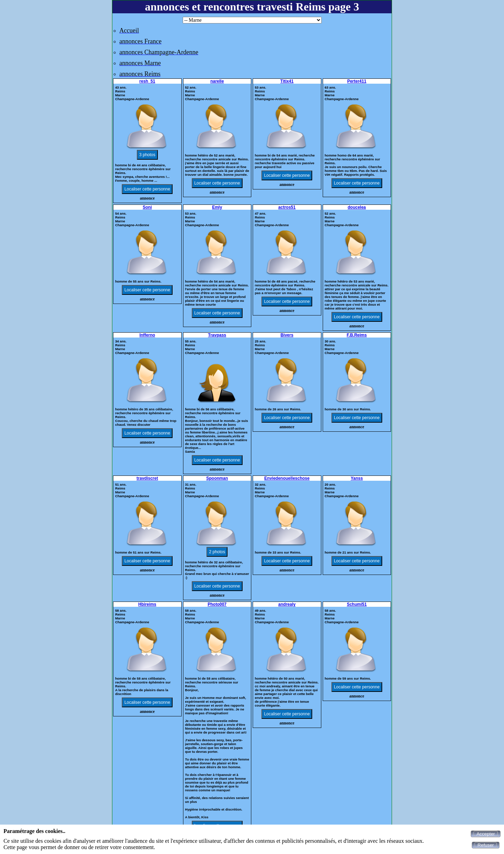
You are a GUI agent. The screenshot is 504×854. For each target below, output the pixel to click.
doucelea (357, 207)
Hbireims (147, 604)
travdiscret (147, 478)
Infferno (147, 335)
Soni (147, 207)
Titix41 (287, 81)
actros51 (287, 207)
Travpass (217, 335)
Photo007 (217, 604)
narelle (217, 81)
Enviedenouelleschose (287, 478)
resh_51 (147, 81)
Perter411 (357, 81)
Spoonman (217, 478)
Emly (217, 207)
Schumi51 (357, 604)
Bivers (287, 335)
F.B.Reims (357, 335)
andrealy (287, 604)
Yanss (357, 478)
